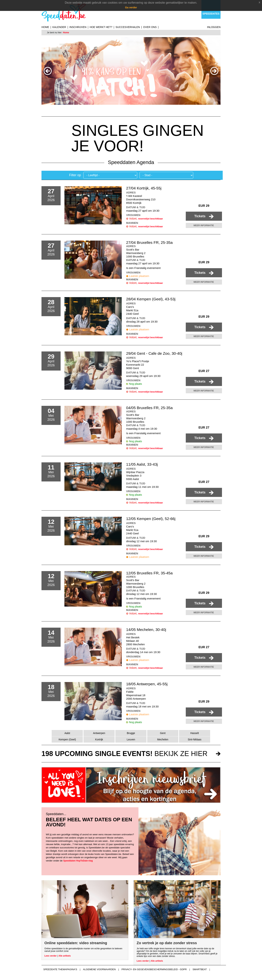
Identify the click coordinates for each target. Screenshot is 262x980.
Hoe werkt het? (101, 27)
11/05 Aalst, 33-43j (142, 464)
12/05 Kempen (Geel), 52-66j (151, 519)
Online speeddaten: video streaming (76, 943)
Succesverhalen (128, 27)
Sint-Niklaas (195, 739)
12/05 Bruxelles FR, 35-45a (149, 573)
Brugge (131, 733)
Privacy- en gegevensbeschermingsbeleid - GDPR (154, 969)
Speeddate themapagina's (60, 969)
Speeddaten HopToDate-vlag (78, 861)
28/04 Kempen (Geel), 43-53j (151, 299)
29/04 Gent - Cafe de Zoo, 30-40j (154, 353)
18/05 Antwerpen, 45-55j (147, 684)
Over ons (150, 27)
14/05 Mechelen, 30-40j (146, 630)
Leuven (131, 739)
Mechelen (163, 739)
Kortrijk (99, 739)
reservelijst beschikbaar (151, 219)
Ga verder (131, 7)
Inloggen (214, 27)
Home (45, 27)
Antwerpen (99, 733)
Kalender (59, 27)
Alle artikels (64, 956)
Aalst (67, 733)
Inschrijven (78, 27)
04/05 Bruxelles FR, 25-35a (149, 408)
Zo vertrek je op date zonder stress (167, 943)
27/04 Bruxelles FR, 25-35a (149, 242)
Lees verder (50, 956)
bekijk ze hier (124, 754)
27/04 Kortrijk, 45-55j (144, 188)
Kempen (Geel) (67, 739)
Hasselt (195, 733)
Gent (163, 733)
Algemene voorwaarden (99, 969)
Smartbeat (200, 969)
